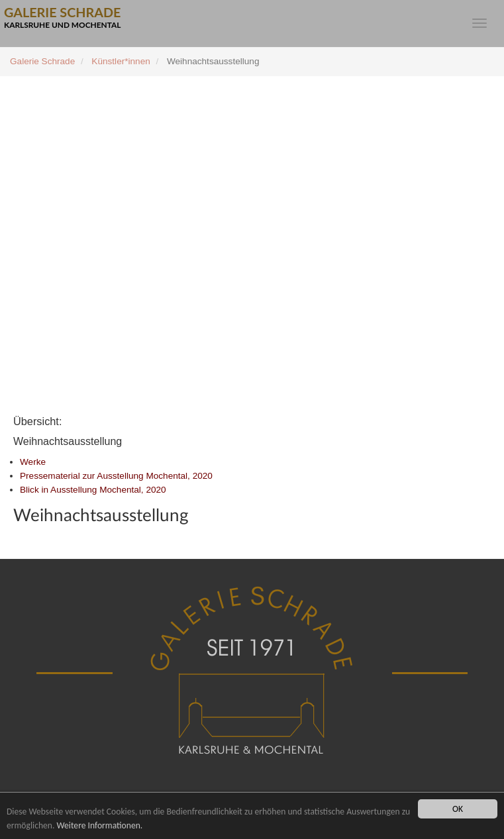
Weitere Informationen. (99, 825)
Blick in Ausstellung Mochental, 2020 (93, 490)
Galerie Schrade (42, 61)
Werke (33, 462)
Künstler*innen (121, 61)
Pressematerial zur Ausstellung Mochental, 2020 (116, 476)
